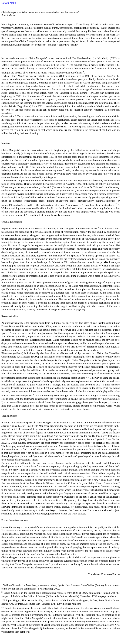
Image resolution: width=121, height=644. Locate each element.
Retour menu (9, 3)
